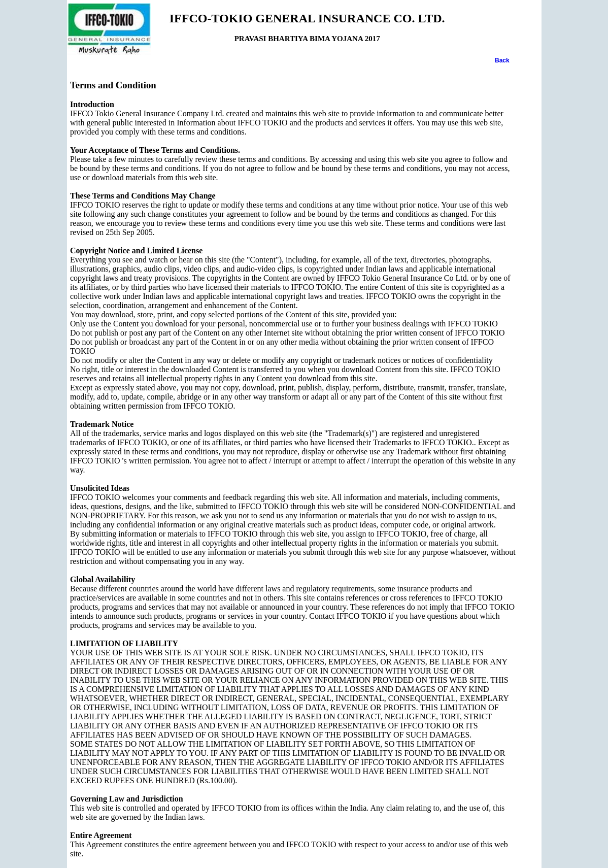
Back (502, 60)
